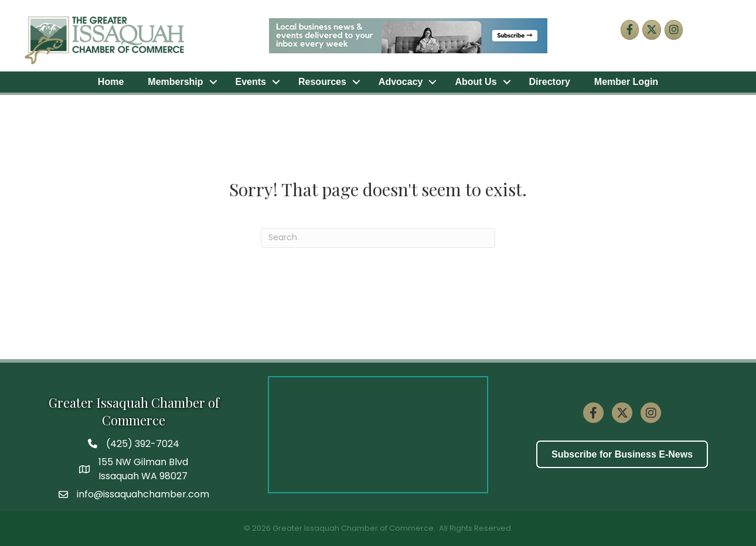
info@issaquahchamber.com (143, 494)
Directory (550, 82)
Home (111, 82)
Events (251, 82)
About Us (476, 82)
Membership (175, 82)
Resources (322, 82)
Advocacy (401, 82)
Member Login (626, 82)
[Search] (378, 238)
